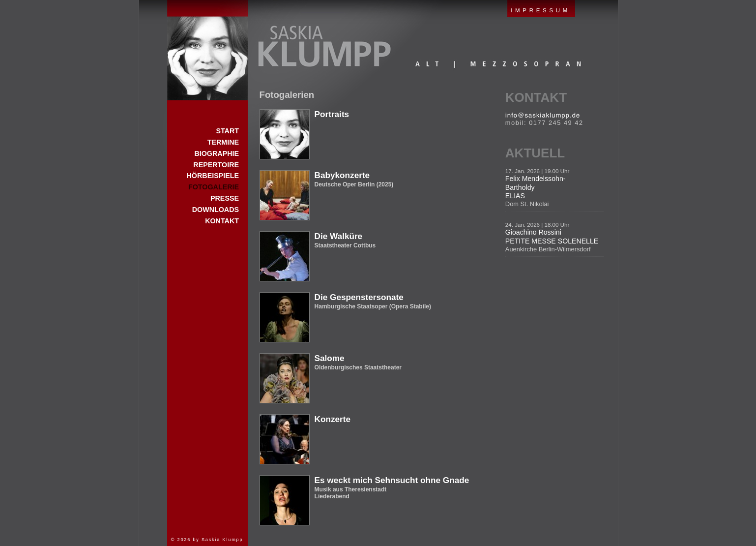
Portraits (332, 114)
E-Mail (542, 116)
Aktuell (535, 153)
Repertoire (216, 165)
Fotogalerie (214, 187)
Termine (223, 142)
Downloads (216, 210)
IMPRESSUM (540, 10)
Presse (225, 198)
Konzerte (333, 419)
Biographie (217, 153)
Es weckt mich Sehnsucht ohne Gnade (392, 480)
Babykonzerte (342, 175)
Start (207, 50)
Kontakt (536, 97)
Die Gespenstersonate (359, 297)
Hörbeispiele (213, 176)
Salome (330, 358)
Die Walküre (339, 236)
